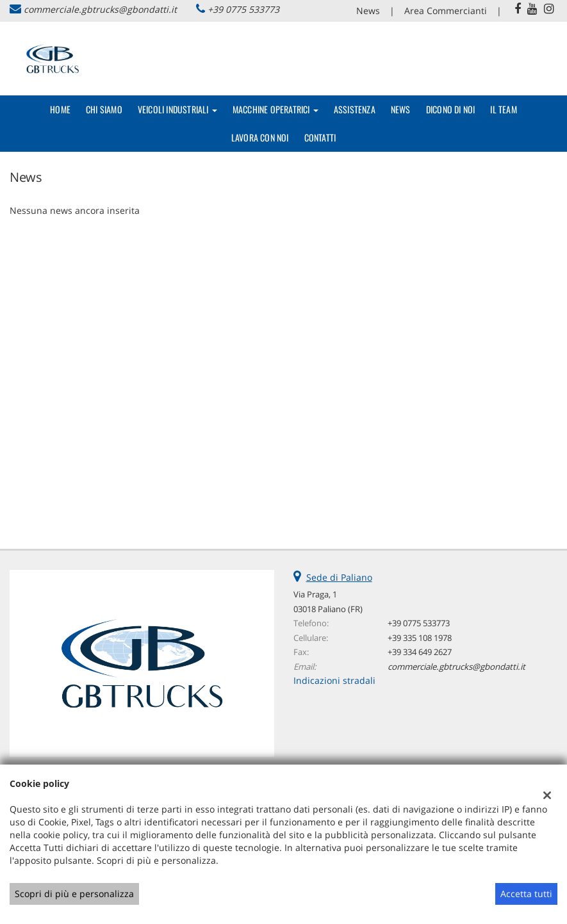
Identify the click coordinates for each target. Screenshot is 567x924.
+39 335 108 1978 (420, 638)
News (368, 11)
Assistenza (355, 109)
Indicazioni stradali (334, 680)
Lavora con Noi (260, 137)
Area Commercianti (446, 11)
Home (60, 109)
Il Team (503, 109)
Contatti (320, 137)
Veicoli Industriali (177, 109)
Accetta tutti (526, 894)
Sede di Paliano (339, 577)
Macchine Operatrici (275, 109)
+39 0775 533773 (243, 9)
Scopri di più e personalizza (74, 894)
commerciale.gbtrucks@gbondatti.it (100, 9)
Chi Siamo (104, 109)
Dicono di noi (451, 109)
